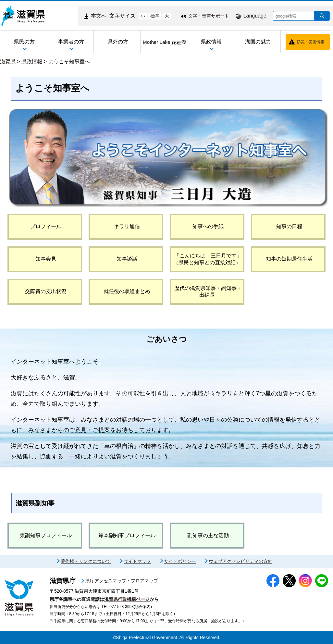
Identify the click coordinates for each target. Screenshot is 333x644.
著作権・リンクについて (86, 561)
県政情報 (32, 62)
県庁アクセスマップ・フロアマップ (122, 581)
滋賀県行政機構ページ (127, 599)
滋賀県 (8, 62)
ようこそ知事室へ (69, 62)
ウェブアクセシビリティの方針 (240, 561)
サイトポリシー (180, 561)
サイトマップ (137, 561)
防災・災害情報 (311, 42)
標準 (155, 16)
